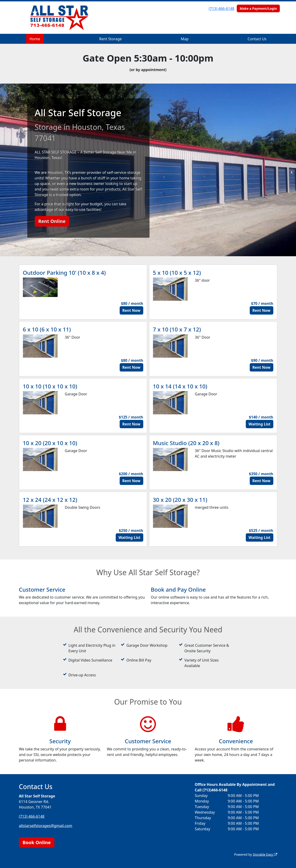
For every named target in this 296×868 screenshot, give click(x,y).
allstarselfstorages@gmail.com (46, 825)
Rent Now (131, 310)
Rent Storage (111, 39)
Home (35, 39)
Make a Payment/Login (258, 8)
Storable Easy (265, 854)
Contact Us (257, 39)
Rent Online (52, 221)
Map (185, 39)
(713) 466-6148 (221, 9)
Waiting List (260, 424)
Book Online (37, 842)
